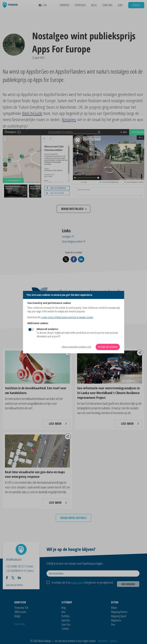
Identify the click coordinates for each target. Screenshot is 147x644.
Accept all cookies (108, 347)
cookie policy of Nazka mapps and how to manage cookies (67, 317)
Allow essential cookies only (76, 347)
